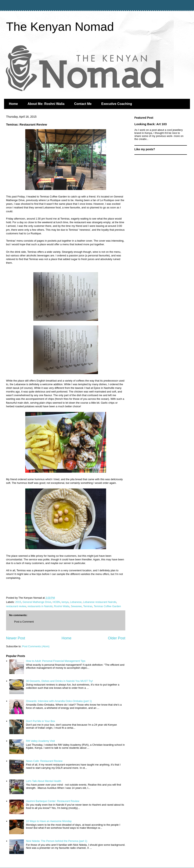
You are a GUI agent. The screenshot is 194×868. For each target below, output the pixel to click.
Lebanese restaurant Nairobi (100, 602)
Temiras (88, 606)
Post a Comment (24, 622)
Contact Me (83, 104)
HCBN (56, 602)
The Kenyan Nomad (60, 27)
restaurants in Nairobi (40, 606)
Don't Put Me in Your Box (40, 721)
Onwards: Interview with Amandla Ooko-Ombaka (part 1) (59, 701)
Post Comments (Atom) (36, 646)
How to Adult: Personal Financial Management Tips (56, 661)
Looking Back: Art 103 (151, 124)
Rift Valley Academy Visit (40, 741)
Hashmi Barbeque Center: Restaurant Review (53, 801)
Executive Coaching (117, 104)
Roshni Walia (62, 606)
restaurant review (16, 606)
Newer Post (16, 638)
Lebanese (76, 602)
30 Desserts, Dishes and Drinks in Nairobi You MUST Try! (59, 681)
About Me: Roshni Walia (46, 104)
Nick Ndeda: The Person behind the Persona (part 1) (56, 841)
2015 (18, 602)
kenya (65, 602)
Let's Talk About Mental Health (43, 781)
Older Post (117, 638)
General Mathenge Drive (37, 602)
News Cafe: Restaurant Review (44, 761)
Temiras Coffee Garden (107, 606)
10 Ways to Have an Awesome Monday (49, 821)
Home (13, 104)
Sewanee (76, 606)
